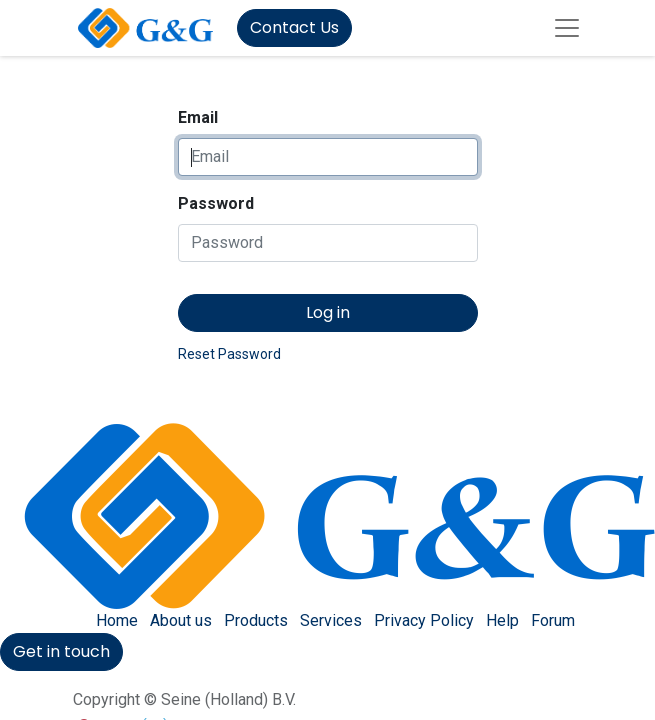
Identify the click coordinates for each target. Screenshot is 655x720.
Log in (328, 312)
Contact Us (294, 27)
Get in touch (61, 651)
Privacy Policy (424, 620)
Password (216, 203)
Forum (553, 620)
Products (256, 620)
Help (502, 620)
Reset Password (229, 354)
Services (331, 620)
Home (117, 620)
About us (181, 620)
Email (198, 117)
